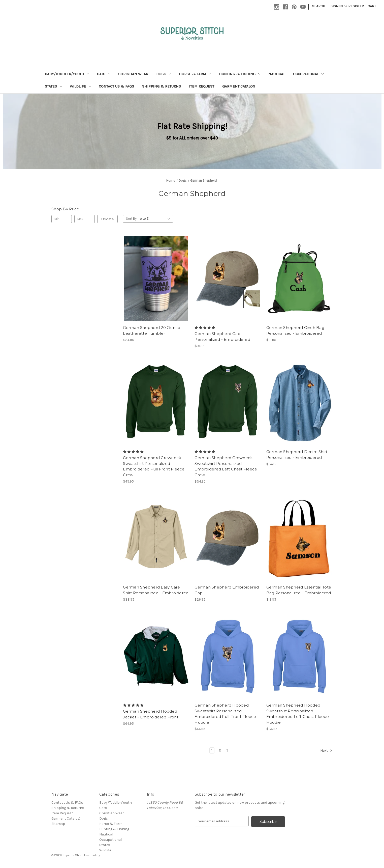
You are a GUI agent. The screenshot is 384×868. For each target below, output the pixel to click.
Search (319, 6)
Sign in (337, 6)
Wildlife (80, 86)
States (53, 86)
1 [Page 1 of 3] (212, 750)
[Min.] (62, 219)
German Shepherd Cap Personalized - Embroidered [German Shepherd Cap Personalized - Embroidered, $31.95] (222, 337)
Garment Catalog (239, 86)
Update (108, 219)
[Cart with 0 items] (372, 6)
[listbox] (156, 219)
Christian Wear (133, 74)
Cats (104, 74)
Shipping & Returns (162, 86)
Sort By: (132, 219)
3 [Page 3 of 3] (227, 750)
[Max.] (85, 219)
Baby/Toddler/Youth (67, 74)
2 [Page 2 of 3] (220, 750)
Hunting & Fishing (240, 74)
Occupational (308, 74)
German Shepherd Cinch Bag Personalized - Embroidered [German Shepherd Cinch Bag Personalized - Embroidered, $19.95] (295, 330)
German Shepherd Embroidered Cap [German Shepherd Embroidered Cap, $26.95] (227, 590)
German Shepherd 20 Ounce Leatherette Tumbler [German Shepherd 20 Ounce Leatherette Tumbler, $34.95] (152, 330)
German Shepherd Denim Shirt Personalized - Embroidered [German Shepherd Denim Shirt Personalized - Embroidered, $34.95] (297, 455)
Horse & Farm (195, 74)
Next (326, 751)
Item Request (202, 86)
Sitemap (58, 824)
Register (356, 6)
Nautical (277, 74)
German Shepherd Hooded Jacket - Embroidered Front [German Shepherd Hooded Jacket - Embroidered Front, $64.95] (151, 714)
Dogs (164, 74)
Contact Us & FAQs (116, 86)
